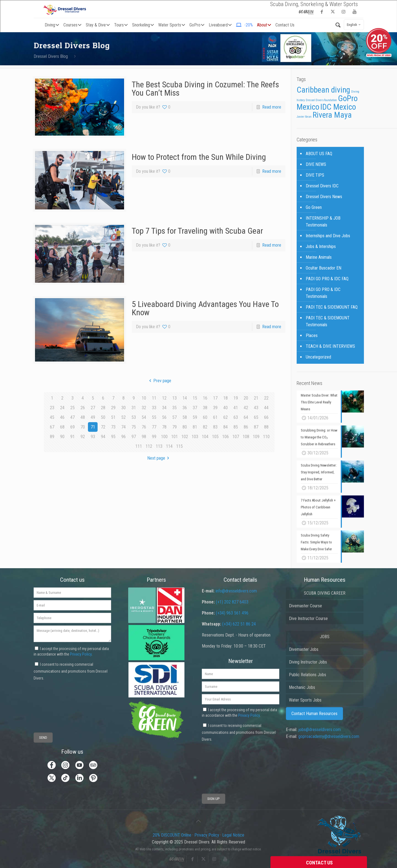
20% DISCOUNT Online (172, 835)
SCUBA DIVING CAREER (325, 593)
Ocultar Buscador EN (324, 268)
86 (246, 427)
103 (195, 437)
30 (124, 408)
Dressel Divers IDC (322, 186)
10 (144, 398)
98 (144, 437)
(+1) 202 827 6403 (232, 602)
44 (266, 408)
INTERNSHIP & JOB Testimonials (323, 222)
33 (154, 408)
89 (52, 437)
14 (185, 398)
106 (226, 437)
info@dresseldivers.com (236, 591)
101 (175, 437)
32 (144, 408)
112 (149, 446)
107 (236, 437)
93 (93, 437)
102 (185, 437)
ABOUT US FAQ (319, 154)
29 (113, 408)
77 (154, 427)
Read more (272, 107)
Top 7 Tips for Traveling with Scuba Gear (197, 231)
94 (103, 437)
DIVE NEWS (316, 164)
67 (52, 427)
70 (83, 427)
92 (83, 437)
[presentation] (54, 702)
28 (103, 408)
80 (185, 427)
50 (103, 417)
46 (62, 417)
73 (113, 427)
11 (154, 398)
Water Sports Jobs (305, 700)
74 (124, 427)
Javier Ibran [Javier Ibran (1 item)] (304, 117)
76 (144, 427)
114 (169, 446)
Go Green (314, 207)
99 (154, 437)
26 (83, 408)
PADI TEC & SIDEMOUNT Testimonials (328, 321)
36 (185, 408)
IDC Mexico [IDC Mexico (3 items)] (338, 107)
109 (256, 437)
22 (266, 398)
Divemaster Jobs (304, 649)
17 (215, 398)
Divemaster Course (305, 606)
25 (73, 408)
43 (256, 408)
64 (246, 417)
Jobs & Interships (321, 246)
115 (179, 446)
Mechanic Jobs (302, 687)
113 (159, 446)
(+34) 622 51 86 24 (239, 624)
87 (256, 427)
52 (124, 417)
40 (226, 408)
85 (236, 427)
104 (205, 437)
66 (266, 417)
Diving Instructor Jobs (308, 662)
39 (215, 408)
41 (236, 408)
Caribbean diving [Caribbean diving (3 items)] (323, 90)
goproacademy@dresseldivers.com (329, 736)
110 (266, 437)
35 (175, 408)
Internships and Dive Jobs (328, 236)
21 (256, 398)
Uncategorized (318, 357)
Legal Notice (233, 835)
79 (175, 427)
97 (134, 437)
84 (226, 427)
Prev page (159, 381)
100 (164, 437)
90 (62, 437)
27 (93, 408)
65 (256, 417)
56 (164, 417)
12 (164, 398)
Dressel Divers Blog (51, 56)
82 (205, 427)
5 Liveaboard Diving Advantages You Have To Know (205, 308)
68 (62, 427)
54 (144, 417)
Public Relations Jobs (308, 675)
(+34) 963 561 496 (232, 613)
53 (134, 417)
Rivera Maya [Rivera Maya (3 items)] (332, 115)
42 (246, 408)
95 (113, 437)
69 (73, 427)
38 (205, 408)
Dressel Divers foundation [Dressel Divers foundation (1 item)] (321, 100)
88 (266, 427)
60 (205, 417)
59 (195, 417)
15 (195, 398)
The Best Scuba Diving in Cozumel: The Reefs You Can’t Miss (205, 89)
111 (139, 446)
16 (205, 398)
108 (246, 437)
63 (236, 417)
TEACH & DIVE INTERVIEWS (330, 346)
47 (73, 417)
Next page (159, 458)
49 (93, 417)
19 (236, 398)
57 (175, 417)
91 (73, 437)
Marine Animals (319, 257)
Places (312, 335)
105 (215, 437)
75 (134, 427)
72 (103, 427)
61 (215, 417)
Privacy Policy (81, 654)
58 (185, 417)
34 (164, 408)
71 (93, 427)
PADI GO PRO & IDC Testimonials (323, 293)
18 (226, 398)
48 (83, 417)
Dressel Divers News (324, 197)
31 (134, 408)
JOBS (325, 637)
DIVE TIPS (315, 175)
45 (52, 417)
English (354, 25)
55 (154, 417)
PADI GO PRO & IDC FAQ (327, 279)
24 (62, 408)
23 (52, 408)
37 (195, 408)
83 (215, 427)
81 (195, 427)
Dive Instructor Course (308, 618)
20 (246, 398)
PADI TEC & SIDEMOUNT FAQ (332, 307)
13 (175, 398)
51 (113, 417)
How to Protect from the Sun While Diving (199, 157)
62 (226, 417)
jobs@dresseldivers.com (320, 730)
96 (124, 437)
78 (164, 427)
